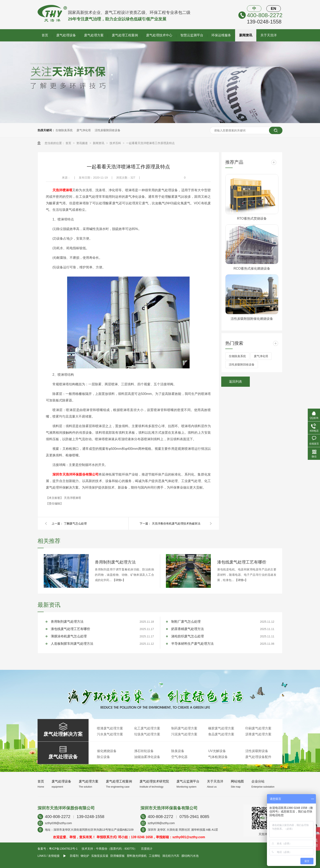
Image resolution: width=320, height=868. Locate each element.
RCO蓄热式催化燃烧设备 (252, 268)
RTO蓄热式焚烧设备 (252, 218)
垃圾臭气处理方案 (147, 734)
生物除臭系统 (64, 130)
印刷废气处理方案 (258, 728)
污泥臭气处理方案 (184, 734)
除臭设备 (178, 751)
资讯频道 (82, 143)
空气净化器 (179, 757)
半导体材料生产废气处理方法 (192, 644)
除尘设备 (103, 757)
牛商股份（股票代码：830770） (116, 849)
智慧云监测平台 (192, 35)
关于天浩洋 (269, 35)
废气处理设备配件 (258, 757)
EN (273, 8)
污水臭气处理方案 (110, 734)
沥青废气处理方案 (258, 734)
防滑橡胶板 (118, 856)
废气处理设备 (66, 35)
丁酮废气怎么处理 (75, 523)
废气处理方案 (94, 35)
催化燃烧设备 (107, 751)
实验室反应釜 (100, 856)
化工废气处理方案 (147, 728)
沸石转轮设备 (144, 751)
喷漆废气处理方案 (110, 728)
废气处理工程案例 (125, 35)
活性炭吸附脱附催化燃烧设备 (252, 319)
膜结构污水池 (190, 856)
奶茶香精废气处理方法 (188, 629)
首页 (45, 35)
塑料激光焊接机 (137, 856)
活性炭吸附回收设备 (108, 130)
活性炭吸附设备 (257, 751)
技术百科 (116, 143)
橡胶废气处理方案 (221, 728)
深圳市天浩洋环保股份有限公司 (76, 474)
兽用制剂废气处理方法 (115, 562)
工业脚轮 (154, 856)
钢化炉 (85, 856)
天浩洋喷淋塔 (62, 190)
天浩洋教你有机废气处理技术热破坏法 (176, 523)
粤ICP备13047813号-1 (63, 849)
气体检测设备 (218, 757)
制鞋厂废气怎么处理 (186, 622)
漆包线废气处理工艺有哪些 (242, 562)
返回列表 (236, 382)
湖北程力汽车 (171, 856)
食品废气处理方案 (221, 734)
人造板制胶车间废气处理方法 (72, 644)
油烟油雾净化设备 (147, 757)
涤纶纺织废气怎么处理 (188, 636)
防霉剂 (74, 856)
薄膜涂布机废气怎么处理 (69, 636)
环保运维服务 (221, 35)
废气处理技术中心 (159, 35)
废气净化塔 (84, 130)
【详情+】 (119, 580)
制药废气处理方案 (184, 728)
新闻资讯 (246, 35)
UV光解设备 (217, 751)
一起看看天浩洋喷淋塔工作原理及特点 (150, 143)
